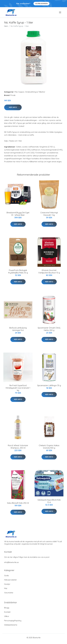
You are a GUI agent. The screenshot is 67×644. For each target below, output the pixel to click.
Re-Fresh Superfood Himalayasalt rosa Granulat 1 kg (18, 388)
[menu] (60, 12)
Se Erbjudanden (41, 4)
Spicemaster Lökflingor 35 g (49, 385)
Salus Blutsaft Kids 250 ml (18, 503)
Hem (6, 26)
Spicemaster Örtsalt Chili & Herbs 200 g (49, 329)
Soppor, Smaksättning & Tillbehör (32, 92)
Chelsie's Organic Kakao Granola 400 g (49, 447)
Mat (16, 92)
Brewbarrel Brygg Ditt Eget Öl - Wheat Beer (18, 214)
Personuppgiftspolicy (13, 621)
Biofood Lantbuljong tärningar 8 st (18, 329)
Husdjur (7, 584)
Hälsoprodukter (10, 580)
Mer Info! (13, 107)
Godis (7, 576)
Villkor (7, 616)
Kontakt (7, 612)
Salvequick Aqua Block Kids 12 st (49, 501)
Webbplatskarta (11, 625)
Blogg (7, 608)
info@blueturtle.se (11, 562)
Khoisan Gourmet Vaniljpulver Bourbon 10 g (49, 271)
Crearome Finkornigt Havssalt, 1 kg (49, 214)
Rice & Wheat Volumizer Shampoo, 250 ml (18, 447)
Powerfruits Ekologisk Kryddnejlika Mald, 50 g (18, 271)
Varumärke (9, 593)
